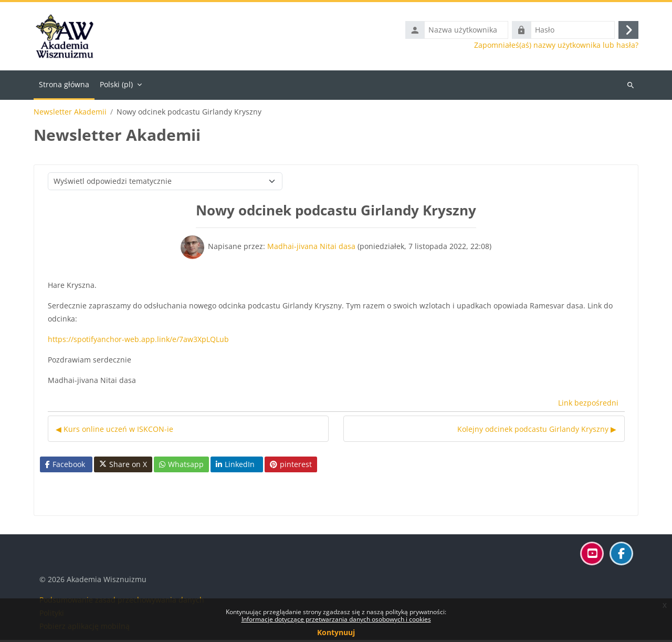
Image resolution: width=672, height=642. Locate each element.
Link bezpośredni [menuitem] (588, 405)
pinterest (291, 466)
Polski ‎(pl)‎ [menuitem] (116, 86)
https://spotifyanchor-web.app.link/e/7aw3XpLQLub (138, 341)
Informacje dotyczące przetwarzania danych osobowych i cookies (336, 619)
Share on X (123, 467)
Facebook (65, 466)
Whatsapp (181, 466)
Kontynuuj (336, 632)
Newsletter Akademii (70, 114)
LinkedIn (235, 466)
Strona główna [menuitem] (64, 86)
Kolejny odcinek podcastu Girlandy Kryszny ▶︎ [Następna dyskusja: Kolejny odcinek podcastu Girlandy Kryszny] (537, 431)
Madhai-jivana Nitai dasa (311, 248)
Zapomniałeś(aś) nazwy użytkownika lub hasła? (556, 46)
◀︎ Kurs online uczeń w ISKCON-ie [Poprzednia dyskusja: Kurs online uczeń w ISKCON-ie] (114, 431)
